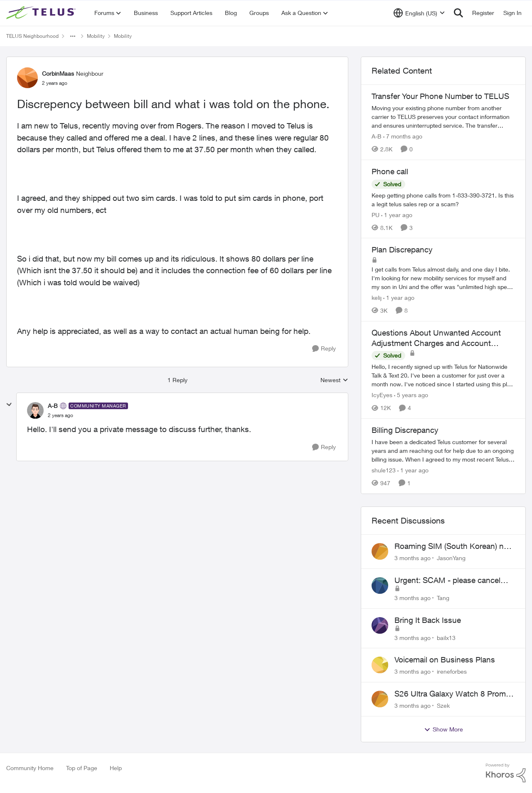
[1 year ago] (397, 214)
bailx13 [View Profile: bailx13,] (446, 637)
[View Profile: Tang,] (380, 585)
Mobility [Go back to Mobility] (96, 36)
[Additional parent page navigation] (73, 36)
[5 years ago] (411, 395)
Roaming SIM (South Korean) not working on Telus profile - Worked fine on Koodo (453, 546)
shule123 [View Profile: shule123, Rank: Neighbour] (384, 470)
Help (116, 768)
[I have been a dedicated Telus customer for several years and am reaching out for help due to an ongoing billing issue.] (443, 451)
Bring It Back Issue (428, 620)
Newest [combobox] (334, 380)
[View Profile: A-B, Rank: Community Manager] (35, 410)
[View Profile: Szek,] (380, 699)
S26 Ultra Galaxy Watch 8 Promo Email (452, 694)
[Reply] (324, 349)
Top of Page (82, 768)
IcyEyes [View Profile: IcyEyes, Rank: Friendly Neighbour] (382, 395)
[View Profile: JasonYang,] (380, 551)
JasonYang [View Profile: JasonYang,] (451, 558)
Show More (443, 729)
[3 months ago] (413, 558)
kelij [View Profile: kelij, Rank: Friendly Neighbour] (377, 298)
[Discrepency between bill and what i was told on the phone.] (60, 415)
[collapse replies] (9, 405)
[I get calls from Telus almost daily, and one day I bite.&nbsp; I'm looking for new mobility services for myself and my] (443, 278)
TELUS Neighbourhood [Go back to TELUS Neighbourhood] (32, 36)
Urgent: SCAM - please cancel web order (447, 581)
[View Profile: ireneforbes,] (380, 665)
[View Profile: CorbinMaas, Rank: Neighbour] (27, 78)
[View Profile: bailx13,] (380, 625)
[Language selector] (419, 13)
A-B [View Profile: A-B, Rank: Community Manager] (53, 406)
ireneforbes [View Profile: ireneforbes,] (452, 671)
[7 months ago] (403, 136)
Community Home (30, 768)
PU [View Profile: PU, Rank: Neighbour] (376, 214)
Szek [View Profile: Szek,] (443, 705)
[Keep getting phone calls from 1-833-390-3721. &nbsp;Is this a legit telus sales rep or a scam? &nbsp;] (443, 199)
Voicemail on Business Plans (445, 660)
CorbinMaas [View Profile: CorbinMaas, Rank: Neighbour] (58, 73)
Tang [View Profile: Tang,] (443, 598)
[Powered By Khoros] (506, 773)
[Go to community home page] (42, 13)
